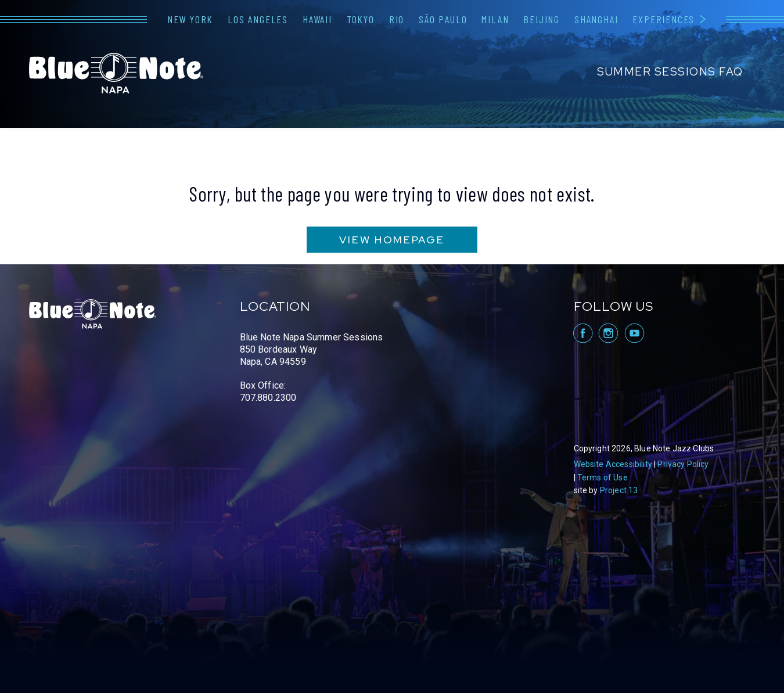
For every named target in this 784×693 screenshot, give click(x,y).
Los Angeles (258, 19)
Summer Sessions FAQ (670, 72)
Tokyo (361, 19)
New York (190, 19)
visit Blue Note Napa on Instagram (608, 333)
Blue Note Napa (116, 73)
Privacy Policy (683, 464)
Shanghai (596, 19)
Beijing (542, 19)
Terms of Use (603, 477)
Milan (495, 19)
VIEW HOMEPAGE (392, 240)
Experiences (663, 19)
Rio (397, 19)
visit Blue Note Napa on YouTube (634, 333)
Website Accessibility (613, 464)
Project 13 (619, 490)
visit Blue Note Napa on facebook (582, 333)
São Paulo (443, 19)
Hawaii (317, 19)
